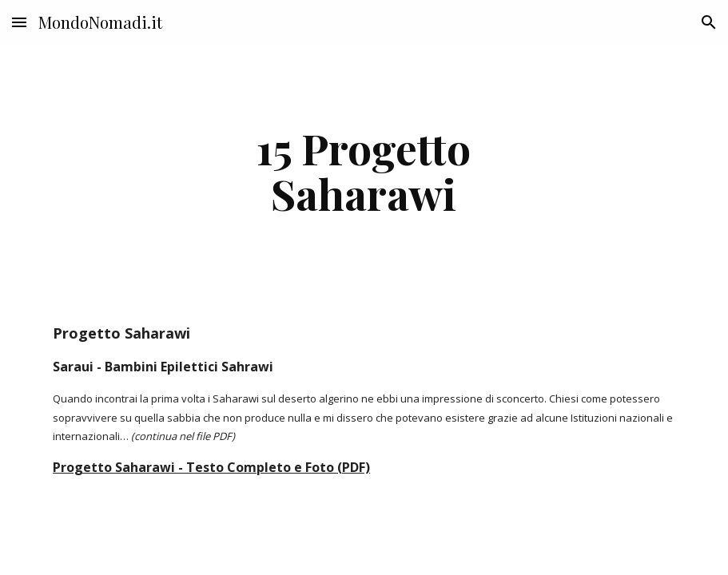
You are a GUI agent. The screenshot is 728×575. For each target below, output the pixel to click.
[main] (364, 171)
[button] (19, 22)
